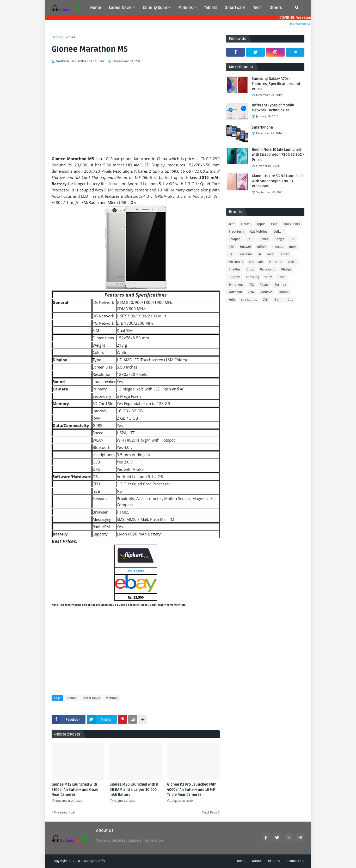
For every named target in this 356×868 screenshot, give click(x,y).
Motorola (276, 262)
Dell (250, 239)
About (257, 861)
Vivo (251, 292)
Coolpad (235, 239)
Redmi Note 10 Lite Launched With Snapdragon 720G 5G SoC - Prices (278, 155)
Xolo (232, 300)
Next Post (209, 812)
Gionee (70, 37)
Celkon (278, 232)
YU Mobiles (249, 300)
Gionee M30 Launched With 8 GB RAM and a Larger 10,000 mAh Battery (134, 789)
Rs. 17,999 (136, 571)
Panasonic (268, 270)
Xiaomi (284, 292)
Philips (286, 270)
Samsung (253, 277)
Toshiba (280, 285)
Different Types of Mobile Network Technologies (273, 108)
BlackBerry (236, 232)
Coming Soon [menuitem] (155, 8)
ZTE (265, 300)
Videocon (235, 292)
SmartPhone (262, 127)
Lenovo (284, 254)
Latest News (91, 698)
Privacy (274, 861)
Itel (231, 254)
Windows (266, 292)
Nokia (292, 262)
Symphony (236, 285)
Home (56, 37)
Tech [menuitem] (257, 8)
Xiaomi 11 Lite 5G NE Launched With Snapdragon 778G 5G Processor (277, 181)
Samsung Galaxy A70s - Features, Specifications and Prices (276, 84)
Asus (274, 224)
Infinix (262, 247)
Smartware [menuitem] (235, 8)
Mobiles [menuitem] (186, 8)
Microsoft (256, 262)
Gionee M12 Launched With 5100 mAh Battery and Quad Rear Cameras (75, 789)
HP (293, 239)
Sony (268, 277)
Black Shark (292, 224)
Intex (293, 247)
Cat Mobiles (259, 232)
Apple (261, 224)
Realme (234, 277)
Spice (282, 277)
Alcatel (246, 224)
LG (259, 254)
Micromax (236, 262)
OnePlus (235, 270)
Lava (270, 254)
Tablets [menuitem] (211, 8)
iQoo (290, 300)
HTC (231, 247)
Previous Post (65, 812)
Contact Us (296, 861)
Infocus (278, 247)
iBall (277, 300)
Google (280, 239)
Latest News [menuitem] (120, 8)
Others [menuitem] (276, 8)
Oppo (250, 270)
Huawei (245, 247)
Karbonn (246, 254)
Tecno (264, 285)
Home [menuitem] (96, 8)
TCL (252, 285)
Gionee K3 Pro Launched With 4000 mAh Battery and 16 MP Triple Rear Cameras (192, 789)
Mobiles (112, 698)
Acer (232, 224)
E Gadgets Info (93, 861)
